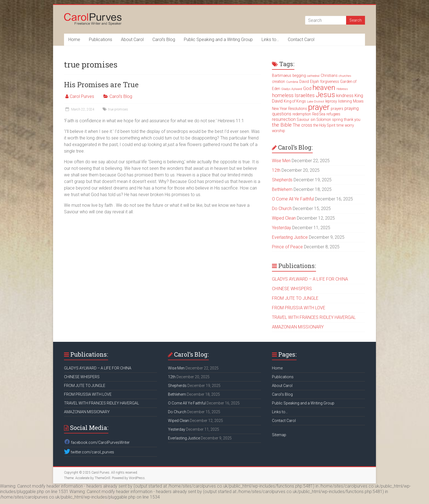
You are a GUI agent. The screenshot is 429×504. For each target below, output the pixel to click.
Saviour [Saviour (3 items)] (303, 120)
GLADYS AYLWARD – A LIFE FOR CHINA (310, 279)
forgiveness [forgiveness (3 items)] (330, 81)
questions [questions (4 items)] (282, 114)
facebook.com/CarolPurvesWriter (97, 442)
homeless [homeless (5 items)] (283, 95)
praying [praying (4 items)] (352, 108)
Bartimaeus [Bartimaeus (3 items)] (282, 75)
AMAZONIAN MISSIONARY (298, 327)
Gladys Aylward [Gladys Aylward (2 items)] (292, 89)
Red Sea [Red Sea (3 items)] (319, 114)
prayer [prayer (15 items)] (319, 107)
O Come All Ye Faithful (293, 199)
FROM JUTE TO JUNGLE (295, 298)
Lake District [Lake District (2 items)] (316, 102)
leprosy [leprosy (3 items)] (331, 101)
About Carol (132, 40)
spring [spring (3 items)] (337, 120)
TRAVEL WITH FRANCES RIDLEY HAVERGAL (314, 317)
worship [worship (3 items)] (279, 131)
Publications (101, 40)
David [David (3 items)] (304, 81)
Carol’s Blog (164, 40)
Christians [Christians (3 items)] (329, 75)
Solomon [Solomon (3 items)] (324, 120)
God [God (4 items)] (307, 88)
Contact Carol (301, 40)
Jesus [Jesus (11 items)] (325, 95)
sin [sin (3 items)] (313, 120)
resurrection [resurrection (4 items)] (284, 119)
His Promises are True (101, 85)
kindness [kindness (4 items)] (345, 96)
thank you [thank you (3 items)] (352, 120)
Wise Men (281, 161)
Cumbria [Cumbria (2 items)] (292, 82)
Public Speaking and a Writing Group (218, 40)
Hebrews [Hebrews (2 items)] (342, 89)
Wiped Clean (284, 218)
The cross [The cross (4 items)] (302, 125)
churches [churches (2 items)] (345, 76)
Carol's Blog (121, 96)
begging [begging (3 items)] (299, 75)
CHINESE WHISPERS (292, 289)
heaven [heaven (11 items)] (324, 88)
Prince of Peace (287, 247)
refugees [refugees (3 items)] (333, 114)
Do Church (282, 209)
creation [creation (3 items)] (279, 81)
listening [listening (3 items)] (345, 101)
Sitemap (279, 435)
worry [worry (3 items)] (349, 125)
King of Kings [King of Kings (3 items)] (295, 101)
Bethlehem (282, 189)
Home (74, 40)
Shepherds (282, 180)
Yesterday (282, 228)
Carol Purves (82, 96)
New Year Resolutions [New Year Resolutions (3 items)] (289, 109)
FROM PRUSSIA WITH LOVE (299, 308)
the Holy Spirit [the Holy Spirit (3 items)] (324, 125)
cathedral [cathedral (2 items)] (313, 76)
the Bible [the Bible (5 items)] (282, 125)
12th (276, 170)
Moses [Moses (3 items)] (358, 101)
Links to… (270, 40)
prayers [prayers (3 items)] (337, 109)
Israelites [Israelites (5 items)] (305, 95)
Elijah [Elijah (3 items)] (314, 81)
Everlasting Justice (290, 237)
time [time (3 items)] (340, 125)
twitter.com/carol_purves (89, 452)
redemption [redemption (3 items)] (302, 114)
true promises (118, 109)
